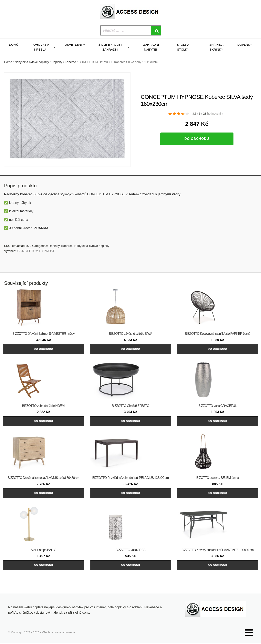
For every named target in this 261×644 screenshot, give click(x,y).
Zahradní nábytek (151, 47)
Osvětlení (73, 45)
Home (8, 62)
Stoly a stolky (183, 47)
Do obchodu (197, 139)
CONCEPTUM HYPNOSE (36, 251)
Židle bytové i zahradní (110, 47)
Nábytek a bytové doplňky (32, 62)
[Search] (156, 30)
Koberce (70, 62)
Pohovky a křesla (40, 47)
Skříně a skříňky (216, 47)
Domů (14, 45)
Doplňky (245, 45)
